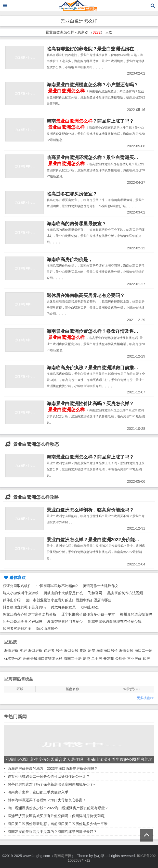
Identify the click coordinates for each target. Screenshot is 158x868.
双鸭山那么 (90, 607)
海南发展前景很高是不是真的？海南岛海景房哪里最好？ (52, 832)
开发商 (109, 659)
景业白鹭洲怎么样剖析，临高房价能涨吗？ (90, 510)
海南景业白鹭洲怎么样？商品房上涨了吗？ (90, 457)
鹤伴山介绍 (12, 600)
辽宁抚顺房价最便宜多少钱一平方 (88, 614)
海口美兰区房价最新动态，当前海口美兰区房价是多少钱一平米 (58, 824)
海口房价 (35, 650)
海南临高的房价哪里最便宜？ (76, 224)
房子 (59, 650)
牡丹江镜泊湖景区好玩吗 (22, 621)
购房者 (49, 650)
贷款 (83, 650)
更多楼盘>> (145, 698)
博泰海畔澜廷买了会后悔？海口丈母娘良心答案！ (47, 800)
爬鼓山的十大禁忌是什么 (63, 593)
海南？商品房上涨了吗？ (90, 121)
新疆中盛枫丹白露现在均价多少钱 (115, 621)
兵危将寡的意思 (63, 607)
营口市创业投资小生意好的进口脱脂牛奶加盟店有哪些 (69, 600)
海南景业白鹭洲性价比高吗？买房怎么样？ (90, 404)
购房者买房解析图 (17, 629)
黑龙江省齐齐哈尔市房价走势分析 (30, 614)
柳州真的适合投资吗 (136, 614)
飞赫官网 (95, 593)
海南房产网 (63, 856)
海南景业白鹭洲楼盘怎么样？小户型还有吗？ (93, 85)
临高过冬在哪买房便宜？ (72, 194)
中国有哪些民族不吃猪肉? (57, 586)
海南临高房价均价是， (70, 260)
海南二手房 (73, 659)
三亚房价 (134, 659)
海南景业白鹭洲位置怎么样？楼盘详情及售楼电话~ (98, 331)
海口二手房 (143, 650)
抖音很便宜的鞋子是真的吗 (24, 607)
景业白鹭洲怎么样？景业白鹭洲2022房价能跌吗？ (98, 540)
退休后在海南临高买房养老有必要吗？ (86, 295)
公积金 (121, 659)
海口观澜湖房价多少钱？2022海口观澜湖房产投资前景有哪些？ (58, 808)
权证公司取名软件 (17, 586)
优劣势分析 (13, 659)
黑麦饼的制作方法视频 (125, 593)
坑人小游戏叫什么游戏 (21, 593)
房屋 (91, 650)
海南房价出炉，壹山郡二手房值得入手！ (40, 792)
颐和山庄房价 (47, 629)
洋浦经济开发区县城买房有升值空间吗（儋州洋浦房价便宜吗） (58, 816)
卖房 (23, 650)
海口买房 (71, 650)
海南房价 (11, 650)
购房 (146, 659)
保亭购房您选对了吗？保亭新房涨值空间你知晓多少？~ (51, 784)
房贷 (86, 659)
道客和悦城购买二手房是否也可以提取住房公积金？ (49, 776)
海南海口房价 (107, 650)
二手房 (97, 659)
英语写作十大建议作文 (101, 586)
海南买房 (126, 650)
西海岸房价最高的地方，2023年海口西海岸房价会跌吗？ (53, 769)
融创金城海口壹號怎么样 (43, 659)
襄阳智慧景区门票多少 (65, 621)
